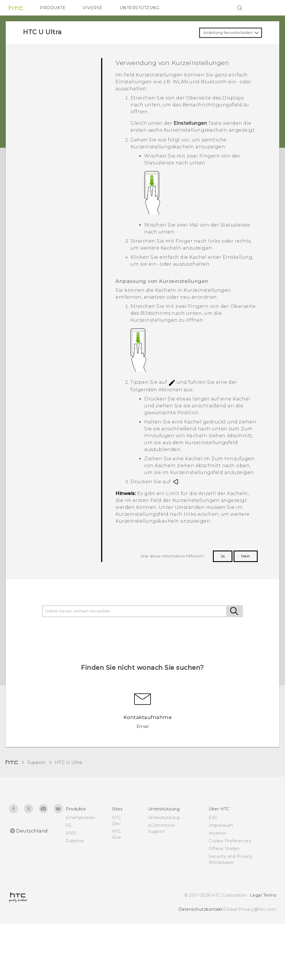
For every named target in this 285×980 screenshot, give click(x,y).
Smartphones (80, 818)
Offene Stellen (224, 849)
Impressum (221, 825)
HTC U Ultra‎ (69, 762)
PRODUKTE (53, 8)
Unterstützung (164, 818)
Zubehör (75, 841)
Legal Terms (263, 895)
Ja (223, 556)
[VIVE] (268, 8)
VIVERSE (93, 8)
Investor (217, 833)
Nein (246, 556)
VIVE (71, 833)
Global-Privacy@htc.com (250, 909)
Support (36, 762)
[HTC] (16, 8)
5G (69, 825)
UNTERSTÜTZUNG (140, 8)
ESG (213, 818)
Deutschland (32, 831)
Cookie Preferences (230, 841)
